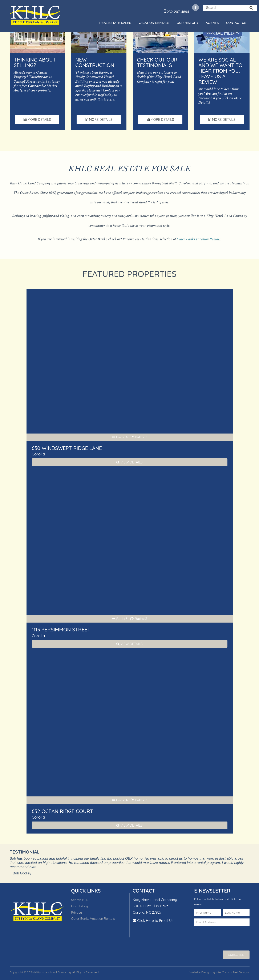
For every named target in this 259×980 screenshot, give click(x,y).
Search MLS (80, 900)
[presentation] (219, 934)
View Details (129, 462)
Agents (212, 23)
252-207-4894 (176, 12)
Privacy (76, 912)
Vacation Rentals (154, 23)
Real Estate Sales (115, 23)
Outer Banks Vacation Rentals (199, 239)
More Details (37, 119)
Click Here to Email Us (155, 920)
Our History (188, 23)
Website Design (200, 972)
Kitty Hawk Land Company (35, 15)
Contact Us (236, 23)
